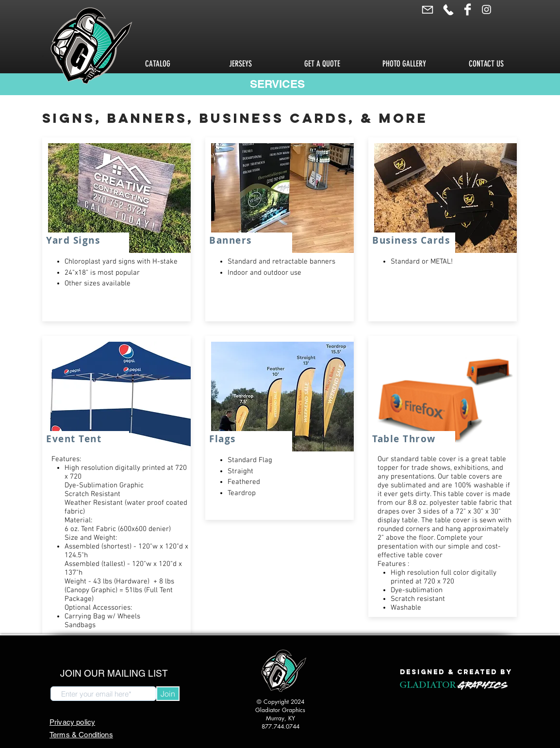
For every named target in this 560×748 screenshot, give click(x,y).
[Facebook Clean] (468, 9)
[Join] (168, 694)
